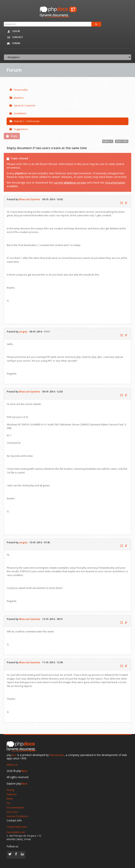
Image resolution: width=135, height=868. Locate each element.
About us (12, 765)
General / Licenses (22, 105)
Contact (14, 37)
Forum (13, 44)
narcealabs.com (16, 832)
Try (8, 803)
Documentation (115, 182)
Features (12, 794)
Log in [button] (13, 31)
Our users (12, 812)
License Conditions (17, 816)
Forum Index (19, 90)
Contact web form (17, 827)
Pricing (10, 790)
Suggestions (19, 129)
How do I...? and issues (25, 121)
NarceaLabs (57, 755)
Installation (18, 113)
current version (70, 182)
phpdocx (17, 98)
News (10, 799)
